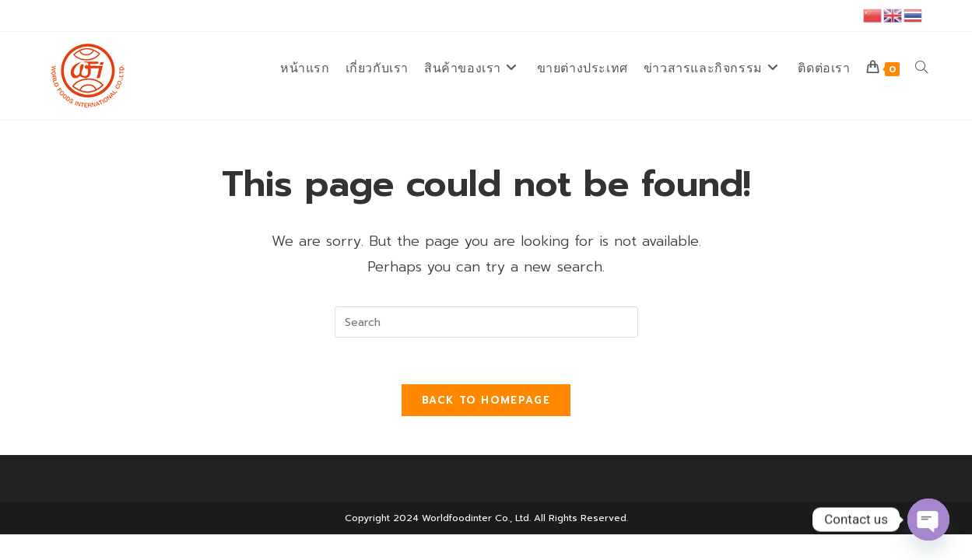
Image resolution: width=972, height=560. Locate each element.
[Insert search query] (486, 322)
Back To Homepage (486, 400)
